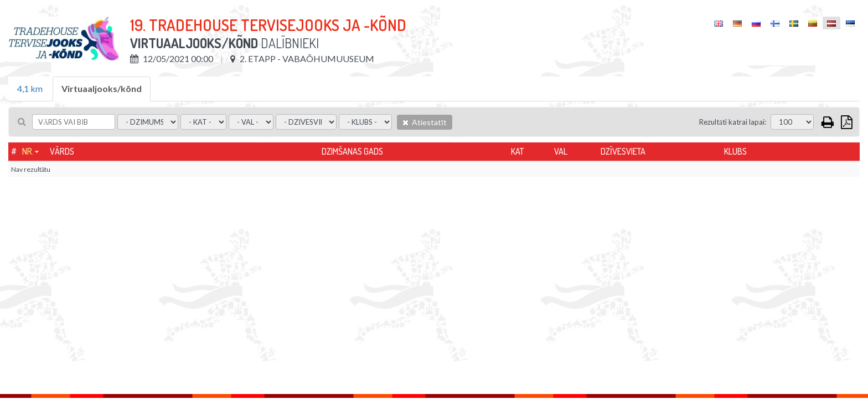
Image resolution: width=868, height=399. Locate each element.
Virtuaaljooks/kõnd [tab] (102, 88)
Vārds (62, 151)
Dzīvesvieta (623, 151)
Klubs (735, 151)
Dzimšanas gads (352, 151)
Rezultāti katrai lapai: (733, 122)
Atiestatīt (425, 122)
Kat (517, 151)
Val (561, 151)
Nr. (28, 151)
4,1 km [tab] (30, 88)
